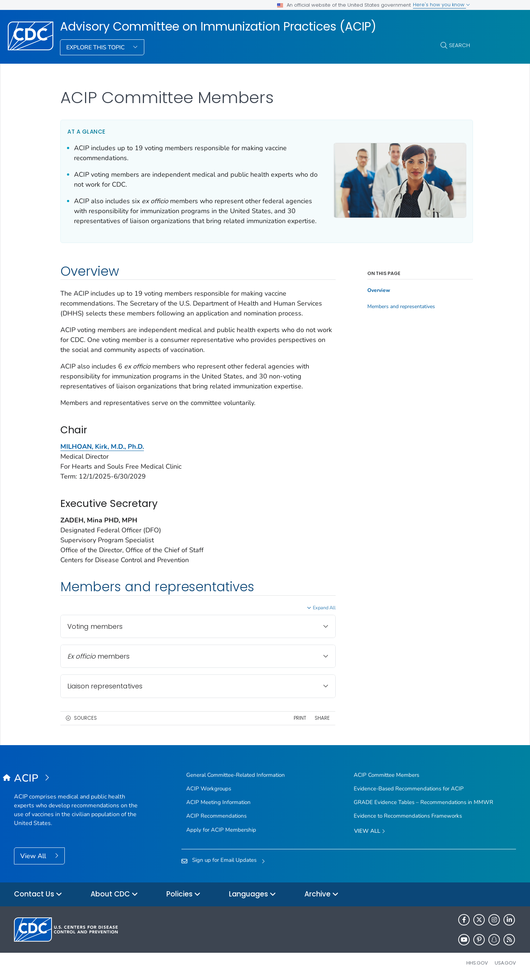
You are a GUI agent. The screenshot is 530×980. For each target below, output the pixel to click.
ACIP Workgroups (209, 789)
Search (460, 45)
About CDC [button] (114, 894)
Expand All (322, 608)
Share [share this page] (320, 718)
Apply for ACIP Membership (221, 830)
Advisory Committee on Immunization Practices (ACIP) (218, 27)
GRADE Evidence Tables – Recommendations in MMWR (423, 802)
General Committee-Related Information (236, 775)
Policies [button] (183, 894)
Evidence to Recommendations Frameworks (408, 816)
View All (34, 856)
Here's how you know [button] (441, 5)
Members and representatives (399, 307)
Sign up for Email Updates (224, 860)
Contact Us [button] (38, 894)
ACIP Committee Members (386, 775)
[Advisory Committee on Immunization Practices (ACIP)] (77, 779)
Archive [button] (321, 894)
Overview (377, 290)
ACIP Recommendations (216, 816)
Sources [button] (85, 718)
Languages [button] (252, 894)
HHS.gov (477, 963)
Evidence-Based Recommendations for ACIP (409, 789)
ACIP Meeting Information (218, 802)
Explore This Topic (96, 47)
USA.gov (505, 963)
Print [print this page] (298, 718)
